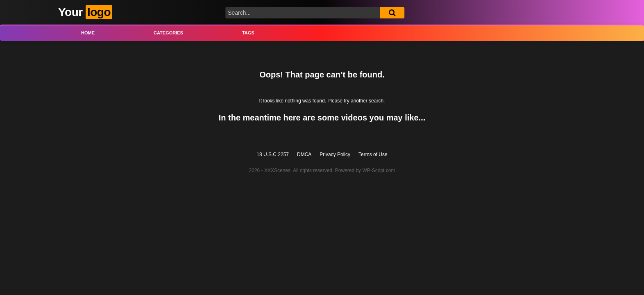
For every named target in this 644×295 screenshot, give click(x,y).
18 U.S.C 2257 (273, 154)
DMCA (304, 154)
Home (88, 33)
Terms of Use (373, 154)
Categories (168, 33)
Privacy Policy (335, 154)
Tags (248, 33)
